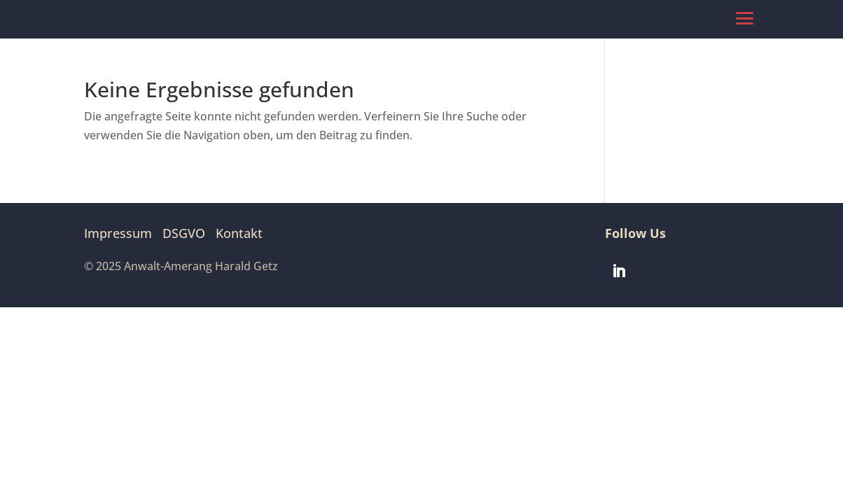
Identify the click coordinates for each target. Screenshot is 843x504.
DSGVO (184, 233)
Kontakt (239, 233)
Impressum (118, 233)
